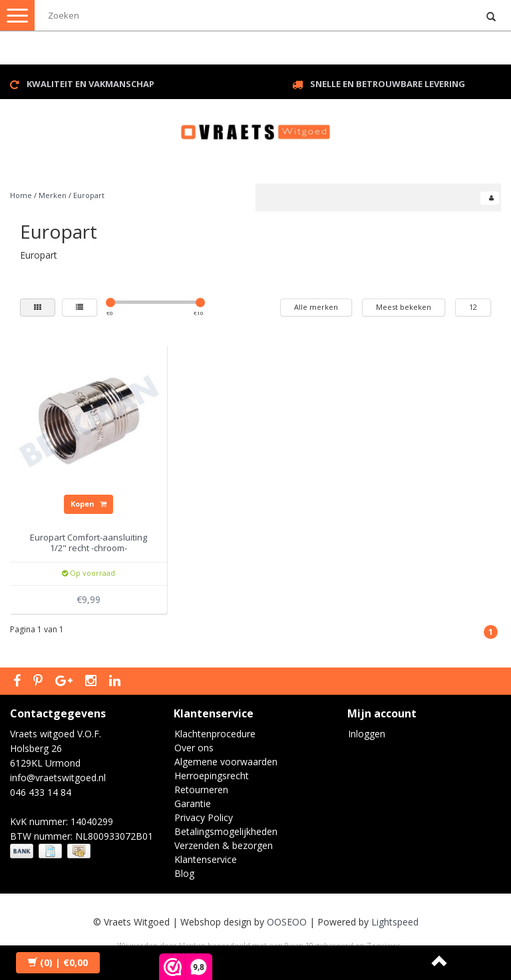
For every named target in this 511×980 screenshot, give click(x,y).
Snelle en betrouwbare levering (388, 84)
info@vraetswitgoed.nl (58, 778)
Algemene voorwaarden (226, 762)
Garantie (193, 803)
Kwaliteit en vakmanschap (90, 84)
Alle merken (316, 307)
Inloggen (367, 734)
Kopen (88, 504)
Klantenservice (206, 859)
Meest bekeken (404, 307)
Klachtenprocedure (215, 734)
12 (473, 307)
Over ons (194, 748)
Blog (184, 873)
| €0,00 (58, 962)
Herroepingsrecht (212, 776)
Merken (53, 195)
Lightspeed (395, 922)
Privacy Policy (204, 817)
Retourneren (201, 790)
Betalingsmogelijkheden (226, 831)
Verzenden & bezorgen (224, 845)
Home (21, 195)
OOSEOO (287, 922)
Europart (89, 195)
